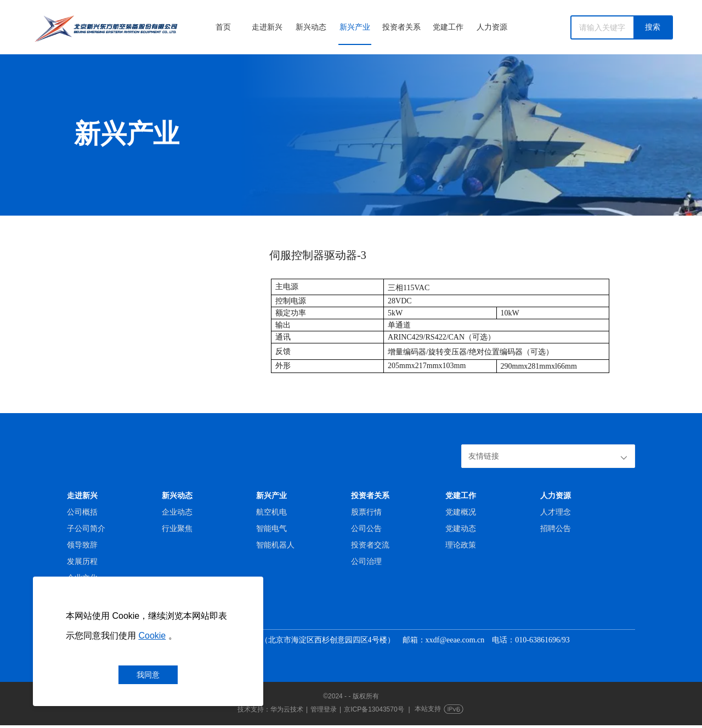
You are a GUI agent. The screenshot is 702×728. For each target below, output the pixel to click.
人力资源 (492, 27)
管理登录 (324, 712)
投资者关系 (401, 27)
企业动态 (177, 512)
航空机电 (271, 512)
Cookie (152, 636)
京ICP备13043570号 (374, 712)
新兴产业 (355, 27)
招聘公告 (556, 529)
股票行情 (366, 512)
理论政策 (461, 545)
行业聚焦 (177, 529)
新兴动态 (311, 27)
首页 (223, 27)
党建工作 (448, 27)
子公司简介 (86, 529)
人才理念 (556, 512)
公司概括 (82, 512)
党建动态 (461, 529)
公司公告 (366, 529)
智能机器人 (275, 545)
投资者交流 (370, 545)
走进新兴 (267, 27)
